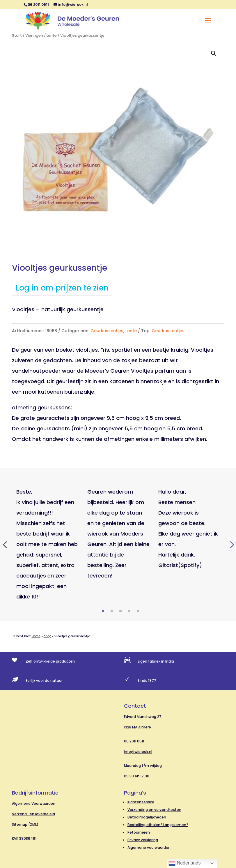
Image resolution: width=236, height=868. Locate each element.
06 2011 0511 (134, 741)
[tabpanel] (47, 544)
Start (17, 35)
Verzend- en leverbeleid (33, 814)
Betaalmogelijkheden (147, 817)
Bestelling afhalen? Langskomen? (158, 825)
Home (36, 636)
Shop (47, 636)
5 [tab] (138, 611)
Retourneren (139, 832)
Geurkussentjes (107, 331)
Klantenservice (141, 802)
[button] (214, 53)
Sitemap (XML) (25, 824)
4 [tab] (129, 611)
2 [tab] (112, 611)
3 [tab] (120, 611)
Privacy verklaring (143, 840)
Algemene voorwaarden (149, 847)
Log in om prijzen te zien (62, 288)
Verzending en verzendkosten (154, 810)
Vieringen (34, 35)
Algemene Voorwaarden (34, 803)
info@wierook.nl (138, 752)
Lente (52, 35)
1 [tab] (103, 611)
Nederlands (184, 863)
